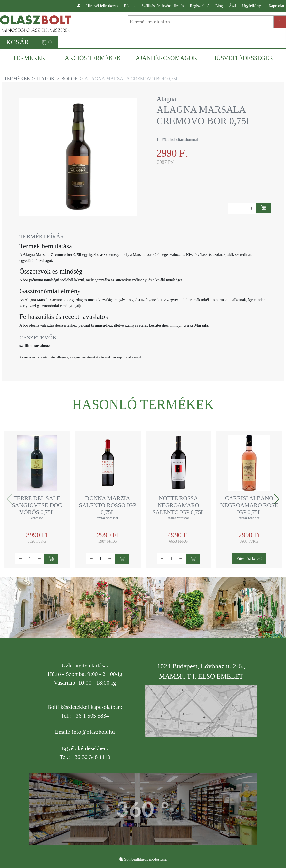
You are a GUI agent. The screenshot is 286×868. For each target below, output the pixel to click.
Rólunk (130, 6)
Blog (219, 6)
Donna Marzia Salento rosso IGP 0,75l (108, 505)
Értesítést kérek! (249, 558)
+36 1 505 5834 (91, 716)
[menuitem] (31, 58)
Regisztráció (200, 6)
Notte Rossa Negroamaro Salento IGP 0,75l (178, 505)
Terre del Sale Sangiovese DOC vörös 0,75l (37, 505)
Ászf (232, 6)
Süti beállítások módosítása (145, 859)
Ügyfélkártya (252, 6)
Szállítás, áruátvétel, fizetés (163, 6)
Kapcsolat (276, 6)
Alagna (166, 99)
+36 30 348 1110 (91, 757)
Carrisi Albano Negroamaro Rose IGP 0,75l (249, 505)
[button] (276, 499)
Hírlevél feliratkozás (102, 6)
